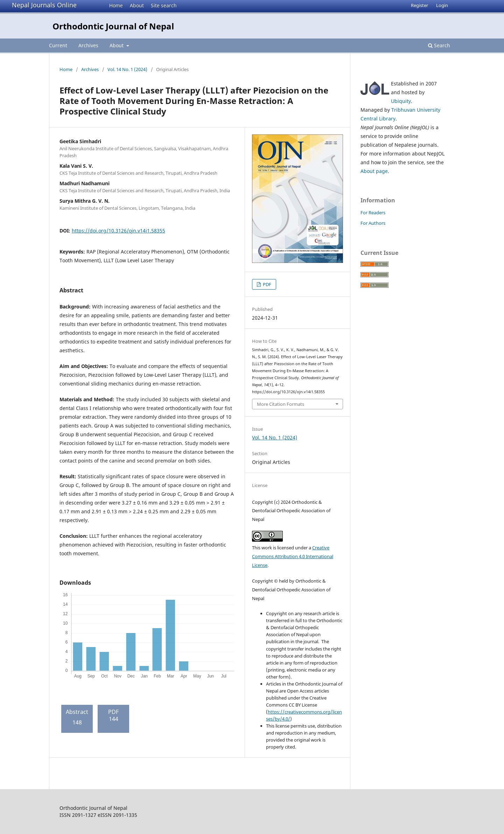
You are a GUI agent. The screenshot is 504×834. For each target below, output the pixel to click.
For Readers (373, 213)
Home (116, 5)
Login (442, 5)
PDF (267, 284)
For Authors (373, 223)
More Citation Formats (281, 404)
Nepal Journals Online (44, 5)
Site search (164, 5)
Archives (88, 45)
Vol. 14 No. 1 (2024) (127, 69)
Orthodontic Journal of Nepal (113, 26)
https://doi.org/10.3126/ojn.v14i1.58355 (118, 231)
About (137, 5)
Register (419, 5)
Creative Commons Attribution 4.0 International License (293, 556)
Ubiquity (401, 101)
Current (58, 45)
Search (439, 45)
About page (374, 171)
